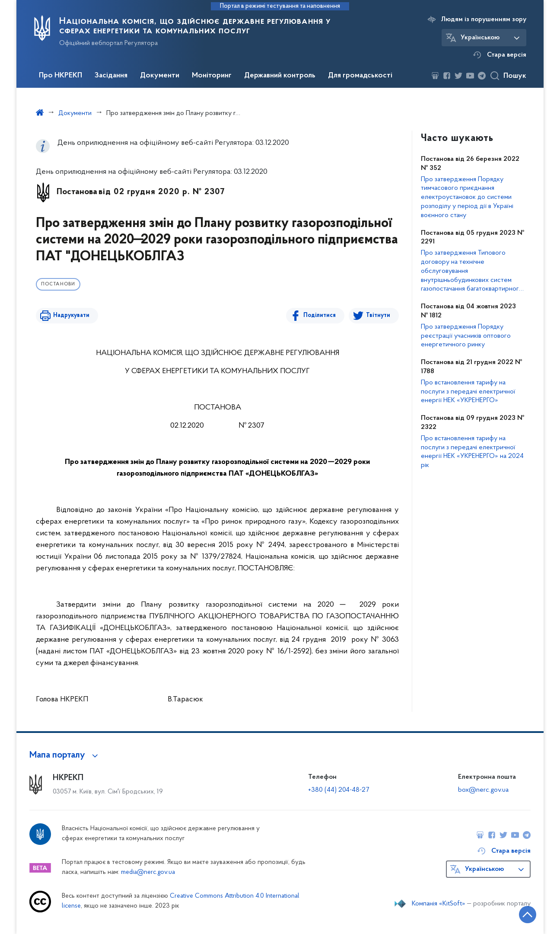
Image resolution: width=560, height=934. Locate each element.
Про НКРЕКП (60, 76)
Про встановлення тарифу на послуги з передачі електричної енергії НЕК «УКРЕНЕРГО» (468, 392)
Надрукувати (71, 315)
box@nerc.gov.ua (483, 790)
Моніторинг (212, 76)
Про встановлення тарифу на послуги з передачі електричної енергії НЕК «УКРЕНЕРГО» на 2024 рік (472, 452)
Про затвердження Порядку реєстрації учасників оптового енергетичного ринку (466, 336)
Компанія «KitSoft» (439, 904)
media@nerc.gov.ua (148, 872)
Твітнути (378, 315)
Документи (160, 76)
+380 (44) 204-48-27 (339, 790)
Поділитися (320, 315)
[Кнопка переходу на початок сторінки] (528, 915)
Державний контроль (280, 76)
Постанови (58, 284)
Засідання (111, 76)
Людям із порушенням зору (484, 19)
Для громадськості (360, 76)
